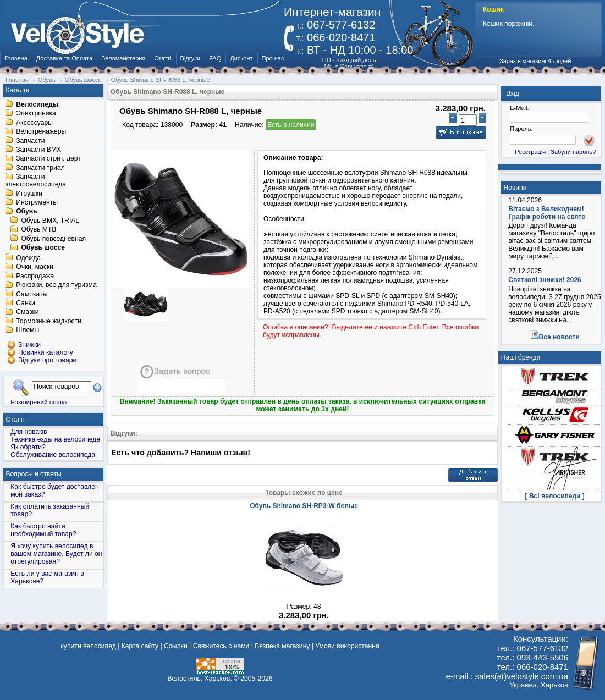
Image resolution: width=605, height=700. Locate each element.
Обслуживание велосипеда (53, 455)
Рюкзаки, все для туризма (56, 285)
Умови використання (347, 646)
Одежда (28, 258)
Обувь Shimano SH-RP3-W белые (304, 506)
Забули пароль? (573, 152)
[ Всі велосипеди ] (555, 496)
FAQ (215, 58)
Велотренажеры (41, 132)
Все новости (559, 337)
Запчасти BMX (38, 150)
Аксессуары (34, 123)
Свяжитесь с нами (221, 646)
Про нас (273, 58)
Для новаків (29, 432)
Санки (26, 303)
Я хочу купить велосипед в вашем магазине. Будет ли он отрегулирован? (56, 554)
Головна (16, 58)
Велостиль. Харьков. (200, 679)
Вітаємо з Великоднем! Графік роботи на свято (547, 213)
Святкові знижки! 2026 (545, 280)
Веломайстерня (123, 58)
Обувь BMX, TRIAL (50, 221)
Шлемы (28, 330)
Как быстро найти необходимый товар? (43, 530)
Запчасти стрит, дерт (48, 159)
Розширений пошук (39, 402)
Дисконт (241, 58)
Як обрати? (28, 447)
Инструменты (37, 202)
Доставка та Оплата (64, 58)
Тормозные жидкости (49, 321)
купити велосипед (88, 646)
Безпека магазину (282, 646)
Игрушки (29, 194)
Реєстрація (530, 152)
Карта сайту (140, 646)
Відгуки (191, 58)
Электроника (36, 114)
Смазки (27, 312)
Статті (163, 58)
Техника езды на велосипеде (55, 439)
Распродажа (35, 276)
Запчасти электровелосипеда (35, 181)
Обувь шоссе (43, 248)
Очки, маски (35, 267)
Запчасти (30, 141)
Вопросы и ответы (34, 474)
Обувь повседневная (53, 239)
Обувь (27, 212)
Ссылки (176, 646)
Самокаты (32, 294)
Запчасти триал (40, 168)
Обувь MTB (38, 230)
